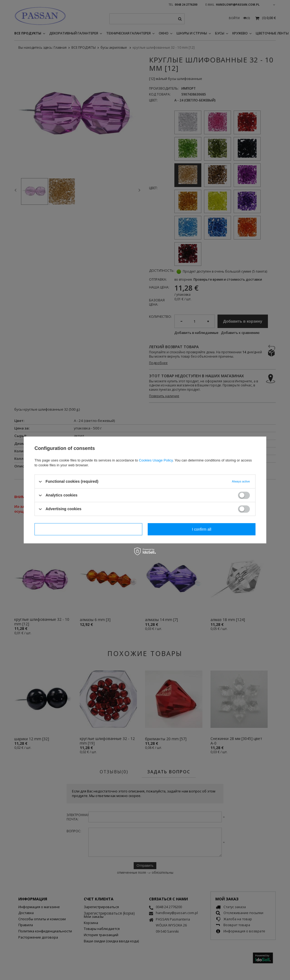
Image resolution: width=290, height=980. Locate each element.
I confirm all (202, 529)
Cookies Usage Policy (156, 460)
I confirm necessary (88, 529)
